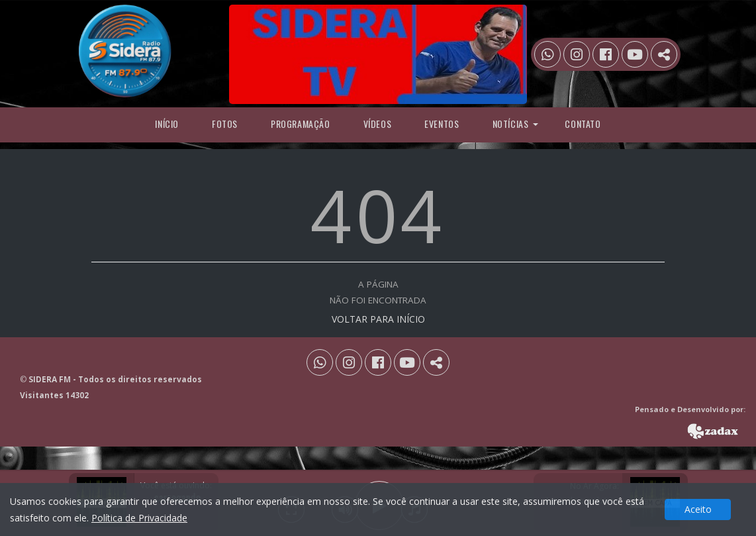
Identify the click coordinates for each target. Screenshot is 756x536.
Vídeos (378, 124)
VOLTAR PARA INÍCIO (378, 319)
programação (301, 124)
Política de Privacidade (139, 518)
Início (167, 124)
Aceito (698, 509)
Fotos (225, 124)
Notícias (511, 124)
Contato (583, 124)
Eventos (442, 124)
